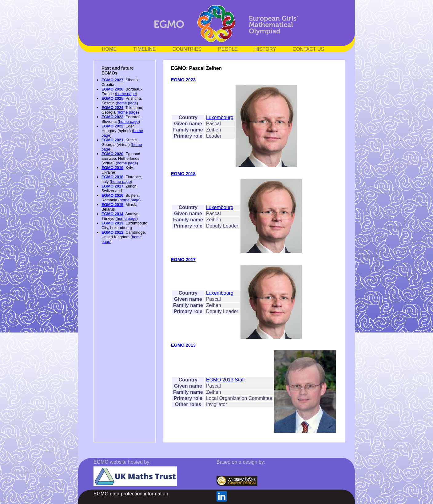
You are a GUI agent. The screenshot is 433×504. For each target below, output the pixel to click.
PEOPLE (228, 49)
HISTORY (265, 49)
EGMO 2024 (112, 108)
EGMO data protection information (131, 494)
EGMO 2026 (112, 89)
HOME (109, 49)
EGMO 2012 (112, 232)
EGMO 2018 (112, 177)
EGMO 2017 (112, 186)
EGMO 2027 (112, 80)
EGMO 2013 (112, 223)
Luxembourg (220, 117)
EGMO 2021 (112, 140)
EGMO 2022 (112, 126)
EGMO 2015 (112, 205)
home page (126, 94)
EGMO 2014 (112, 214)
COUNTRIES (187, 49)
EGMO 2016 (112, 195)
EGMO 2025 (112, 98)
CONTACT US (309, 49)
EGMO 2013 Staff (225, 380)
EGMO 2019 (112, 168)
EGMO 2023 (112, 117)
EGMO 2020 (112, 154)
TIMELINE (145, 49)
